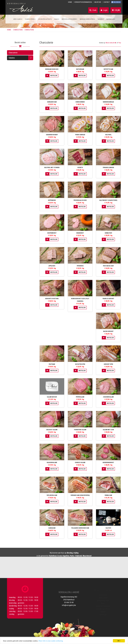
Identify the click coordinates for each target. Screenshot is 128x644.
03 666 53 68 (69, 601)
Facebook (116, 2)
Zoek (93, 10)
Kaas (57, 19)
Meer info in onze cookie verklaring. (51, 641)
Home (70, 2)
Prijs (120, 43)
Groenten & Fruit (45, 19)
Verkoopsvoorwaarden (83, 2)
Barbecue (111, 19)
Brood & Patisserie (69, 19)
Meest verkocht (111, 43)
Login (104, 10)
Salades (12, 58)
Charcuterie (30, 19)
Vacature (98, 2)
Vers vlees (18, 19)
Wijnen (101, 19)
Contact (107, 2)
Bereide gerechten (87, 19)
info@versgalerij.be (69, 603)
